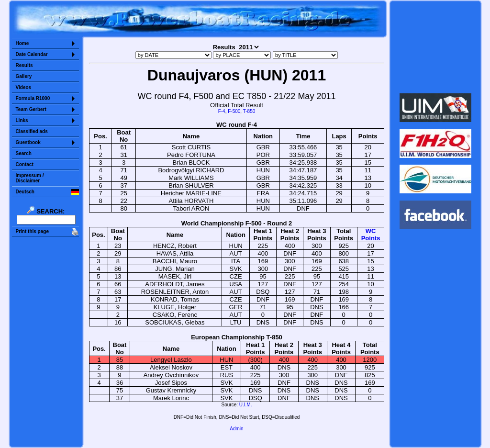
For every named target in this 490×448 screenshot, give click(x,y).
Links (22, 120)
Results (24, 65)
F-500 (234, 111)
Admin (236, 429)
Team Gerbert (31, 109)
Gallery (24, 76)
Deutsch (25, 192)
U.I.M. (246, 405)
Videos (24, 87)
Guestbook (28, 142)
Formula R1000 (33, 98)
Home (22, 43)
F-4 (222, 111)
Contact (25, 164)
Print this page (32, 231)
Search (24, 153)
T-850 (249, 111)
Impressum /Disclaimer (30, 178)
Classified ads (32, 131)
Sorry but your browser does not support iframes (435, 47)
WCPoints (371, 235)
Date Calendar (32, 54)
